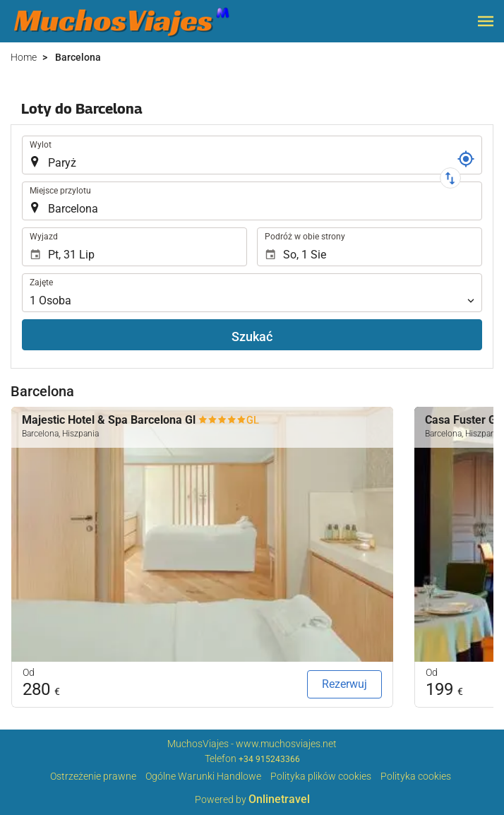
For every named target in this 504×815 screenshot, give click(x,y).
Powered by (252, 799)
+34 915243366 (269, 759)
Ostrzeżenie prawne (93, 776)
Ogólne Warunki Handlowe (203, 776)
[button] (486, 21)
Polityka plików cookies (321, 776)
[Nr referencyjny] (466, 159)
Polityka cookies (416, 776)
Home (24, 57)
